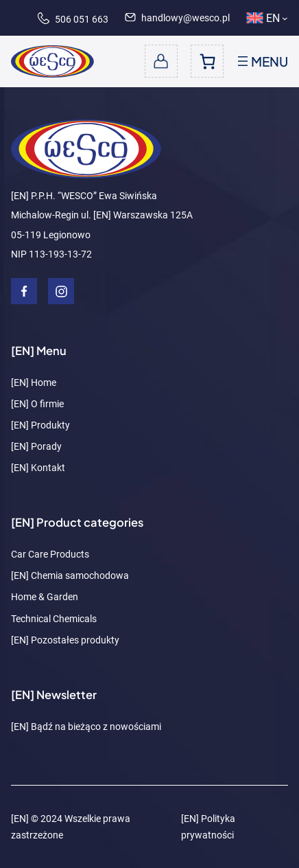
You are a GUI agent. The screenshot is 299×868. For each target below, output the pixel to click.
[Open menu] (261, 61)
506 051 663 (73, 19)
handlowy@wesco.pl (177, 18)
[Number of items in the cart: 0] (207, 61)
